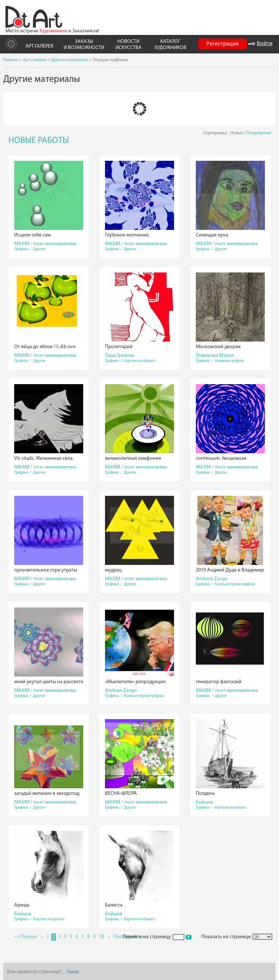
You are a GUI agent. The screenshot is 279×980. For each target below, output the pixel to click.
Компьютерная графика (235, 584)
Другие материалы (70, 60)
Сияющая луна (212, 235)
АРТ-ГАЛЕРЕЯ (39, 46)
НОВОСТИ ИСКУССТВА (129, 45)
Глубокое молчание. (127, 235)
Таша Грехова (120, 356)
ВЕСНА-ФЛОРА (121, 794)
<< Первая (25, 937)
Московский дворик (218, 347)
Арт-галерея (35, 60)
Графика (21, 249)
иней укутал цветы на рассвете (49, 682)
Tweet (73, 972)
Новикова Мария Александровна (215, 358)
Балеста (114, 905)
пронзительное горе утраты (46, 570)
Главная (11, 60)
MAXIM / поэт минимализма (45, 244)
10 (101, 937)
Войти (260, 44)
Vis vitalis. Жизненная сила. (44, 459)
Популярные (259, 133)
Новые (237, 133)
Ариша (22, 905)
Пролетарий (119, 347)
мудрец (113, 570)
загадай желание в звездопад (47, 794)
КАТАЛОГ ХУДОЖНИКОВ (170, 45)
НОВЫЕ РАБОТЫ (39, 141)
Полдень (205, 794)
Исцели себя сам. (33, 235)
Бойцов (204, 802)
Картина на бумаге (140, 361)
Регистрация (223, 44)
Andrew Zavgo (212, 579)
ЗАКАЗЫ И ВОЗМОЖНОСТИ (84, 45)
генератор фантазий (219, 682)
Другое (39, 249)
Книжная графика (229, 361)
